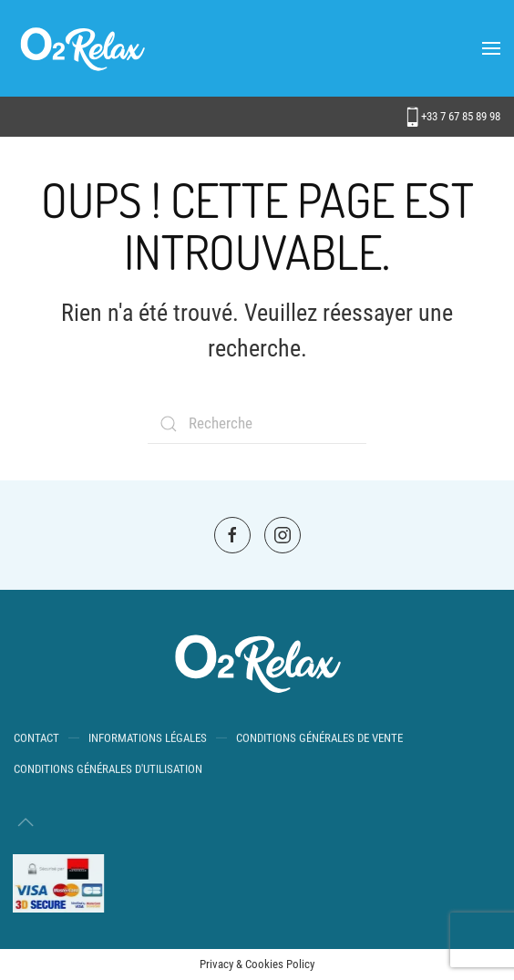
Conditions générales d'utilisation (108, 770)
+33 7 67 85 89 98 (453, 116)
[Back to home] (82, 48)
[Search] (257, 423)
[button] (491, 48)
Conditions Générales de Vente (319, 739)
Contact (36, 739)
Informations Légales (148, 739)
